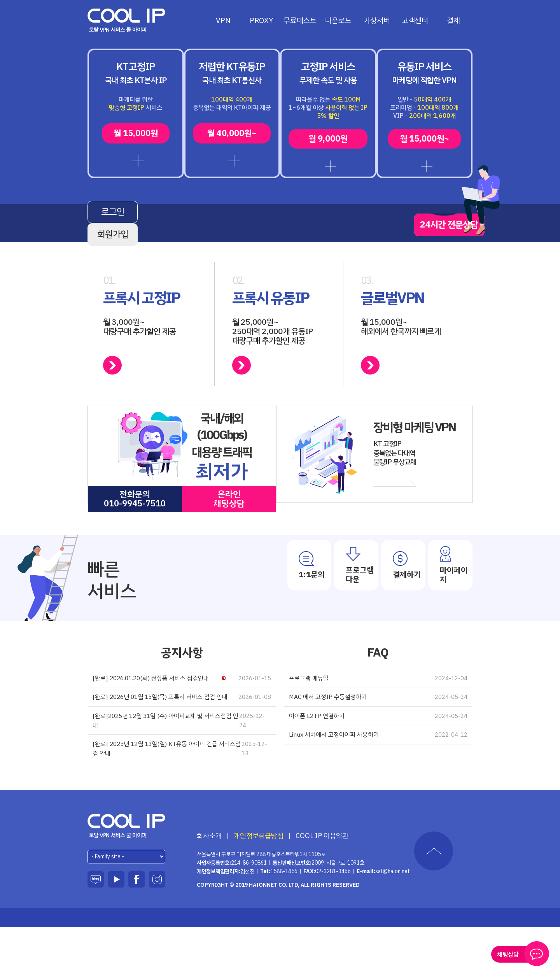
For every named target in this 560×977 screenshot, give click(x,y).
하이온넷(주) (127, 875)
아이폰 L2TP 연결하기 (378, 752)
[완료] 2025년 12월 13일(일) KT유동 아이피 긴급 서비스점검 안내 (182, 797)
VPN (223, 20)
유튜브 (116, 929)
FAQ (378, 683)
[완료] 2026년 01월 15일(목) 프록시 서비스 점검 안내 (182, 735)
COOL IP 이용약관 (322, 885)
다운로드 (338, 20)
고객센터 (415, 20)
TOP (434, 900)
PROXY (262, 20)
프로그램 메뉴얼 (378, 709)
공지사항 (182, 683)
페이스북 (136, 929)
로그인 (135, 246)
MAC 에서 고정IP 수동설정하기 (378, 731)
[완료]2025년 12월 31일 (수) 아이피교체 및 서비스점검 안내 (182, 766)
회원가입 (234, 246)
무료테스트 (300, 20)
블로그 (96, 929)
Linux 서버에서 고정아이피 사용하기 (378, 773)
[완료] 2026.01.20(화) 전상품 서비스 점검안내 (182, 709)
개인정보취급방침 (259, 885)
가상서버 (377, 20)
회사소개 (209, 885)
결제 (453, 20)
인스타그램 (157, 929)
